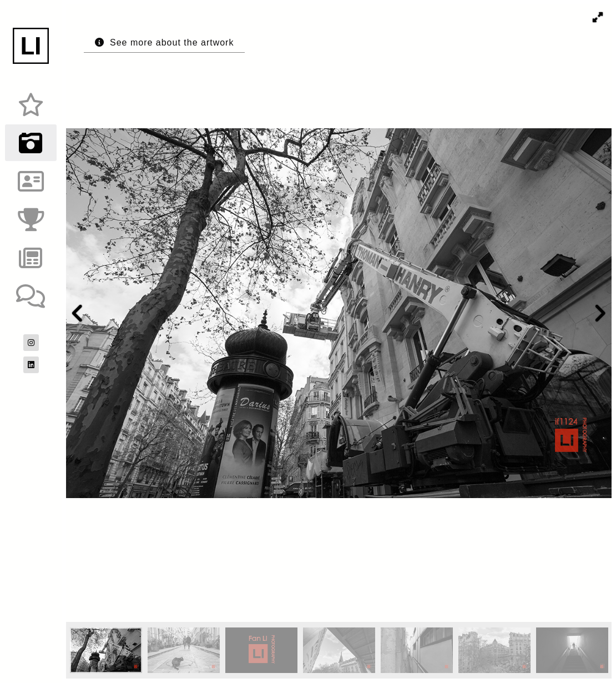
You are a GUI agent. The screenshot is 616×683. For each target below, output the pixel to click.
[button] (598, 17)
